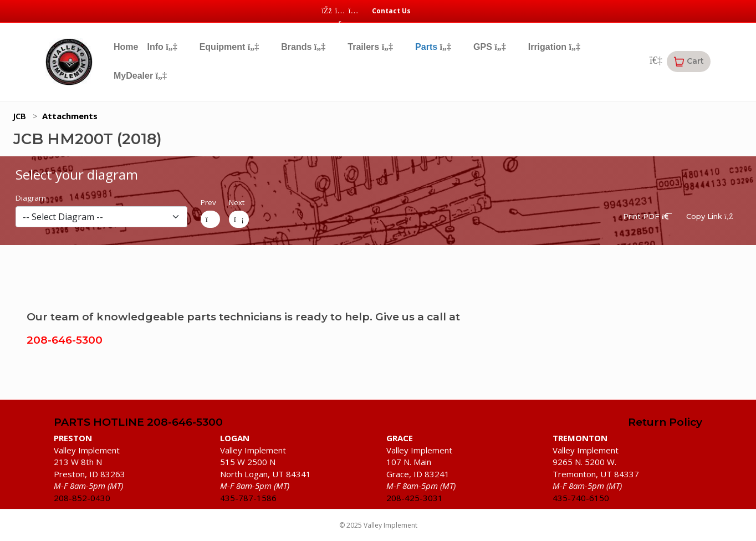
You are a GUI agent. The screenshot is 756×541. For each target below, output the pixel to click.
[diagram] (101, 217)
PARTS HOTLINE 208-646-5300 (138, 423)
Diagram (31, 198)
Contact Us (391, 11)
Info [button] (162, 47)
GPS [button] (490, 47)
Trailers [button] (370, 47)
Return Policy (665, 423)
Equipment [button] (229, 47)
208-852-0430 (82, 498)
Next (237, 202)
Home (126, 47)
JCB (20, 116)
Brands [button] (303, 47)
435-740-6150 (581, 498)
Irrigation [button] (554, 47)
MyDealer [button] (140, 76)
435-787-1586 (248, 498)
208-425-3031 (415, 498)
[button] (689, 62)
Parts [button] (433, 47)
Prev (208, 202)
